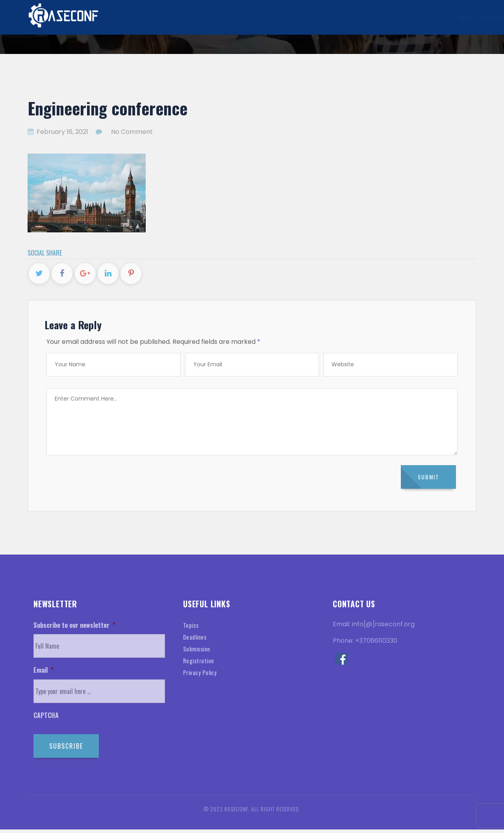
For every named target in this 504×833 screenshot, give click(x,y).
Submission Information (247, 17)
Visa (368, 17)
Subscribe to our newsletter (74, 629)
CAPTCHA (46, 719)
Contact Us (453, 17)
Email (44, 674)
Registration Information (322, 17)
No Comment (132, 132)
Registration (200, 664)
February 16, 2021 (59, 132)
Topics (191, 629)
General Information (179, 17)
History (419, 17)
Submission (198, 652)
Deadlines (196, 640)
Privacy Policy (201, 676)
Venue (390, 17)
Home (138, 17)
